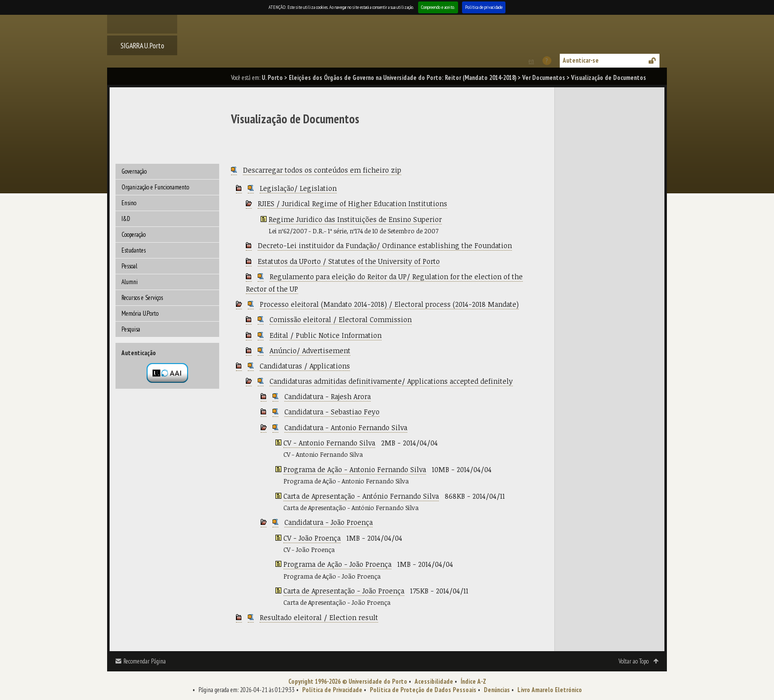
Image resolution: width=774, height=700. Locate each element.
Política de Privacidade (332, 690)
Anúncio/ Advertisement (310, 350)
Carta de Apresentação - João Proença (344, 591)
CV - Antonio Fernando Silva (329, 443)
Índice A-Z (473, 682)
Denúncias (497, 690)
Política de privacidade (484, 7)
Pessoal (129, 266)
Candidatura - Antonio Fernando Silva (346, 427)
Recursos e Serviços (142, 298)
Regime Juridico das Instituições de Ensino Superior (355, 219)
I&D (126, 219)
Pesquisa (131, 329)
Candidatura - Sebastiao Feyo (332, 412)
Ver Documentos (544, 78)
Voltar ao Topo (634, 661)
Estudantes (134, 250)
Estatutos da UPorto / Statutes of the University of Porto (349, 261)
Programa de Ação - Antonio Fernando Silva (355, 469)
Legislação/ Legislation (298, 188)
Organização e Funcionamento (155, 187)
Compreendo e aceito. (438, 7)
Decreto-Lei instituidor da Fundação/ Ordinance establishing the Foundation (385, 245)
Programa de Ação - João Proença (337, 564)
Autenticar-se (581, 60)
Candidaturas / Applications (305, 366)
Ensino (129, 203)
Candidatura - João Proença (329, 522)
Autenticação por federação (167, 373)
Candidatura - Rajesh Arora (328, 396)
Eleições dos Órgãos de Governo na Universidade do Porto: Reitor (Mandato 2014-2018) (403, 78)
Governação (134, 171)
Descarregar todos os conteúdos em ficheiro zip (322, 170)
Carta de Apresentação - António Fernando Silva (361, 496)
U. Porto (272, 78)
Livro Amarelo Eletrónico (550, 690)
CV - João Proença (312, 538)
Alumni (130, 282)
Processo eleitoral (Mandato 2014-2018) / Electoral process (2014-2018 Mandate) (389, 304)
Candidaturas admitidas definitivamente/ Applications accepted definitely (391, 381)
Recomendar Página (145, 661)
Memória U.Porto (140, 313)
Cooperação (134, 235)
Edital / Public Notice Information (326, 335)
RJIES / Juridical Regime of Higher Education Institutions (352, 203)
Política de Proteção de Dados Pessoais (423, 690)
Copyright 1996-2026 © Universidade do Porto (348, 682)
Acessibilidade (434, 682)
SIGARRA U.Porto (142, 45)
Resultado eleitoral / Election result (319, 617)
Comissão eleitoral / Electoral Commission (341, 319)
